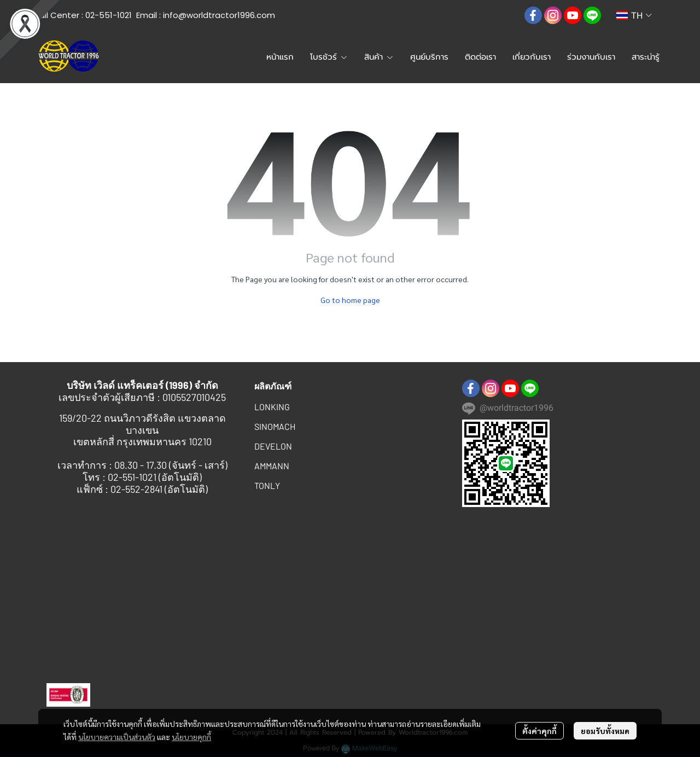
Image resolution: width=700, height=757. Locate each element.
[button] (507, 15)
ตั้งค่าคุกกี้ (539, 731)
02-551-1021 (109, 15)
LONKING (272, 407)
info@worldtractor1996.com (219, 15)
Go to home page (350, 300)
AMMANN (272, 466)
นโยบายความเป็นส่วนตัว (117, 737)
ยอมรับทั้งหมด (605, 731)
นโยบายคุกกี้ (191, 737)
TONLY (267, 485)
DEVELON (273, 446)
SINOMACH (275, 426)
